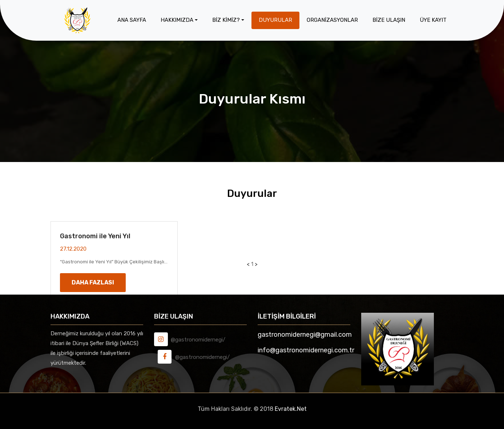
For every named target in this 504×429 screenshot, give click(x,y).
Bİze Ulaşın (389, 20)
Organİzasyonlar (332, 20)
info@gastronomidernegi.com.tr (306, 350)
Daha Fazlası (93, 282)
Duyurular (275, 20)
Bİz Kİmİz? (226, 20)
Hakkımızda (177, 20)
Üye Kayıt (433, 20)
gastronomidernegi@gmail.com (305, 335)
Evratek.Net (291, 409)
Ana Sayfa (132, 20)
